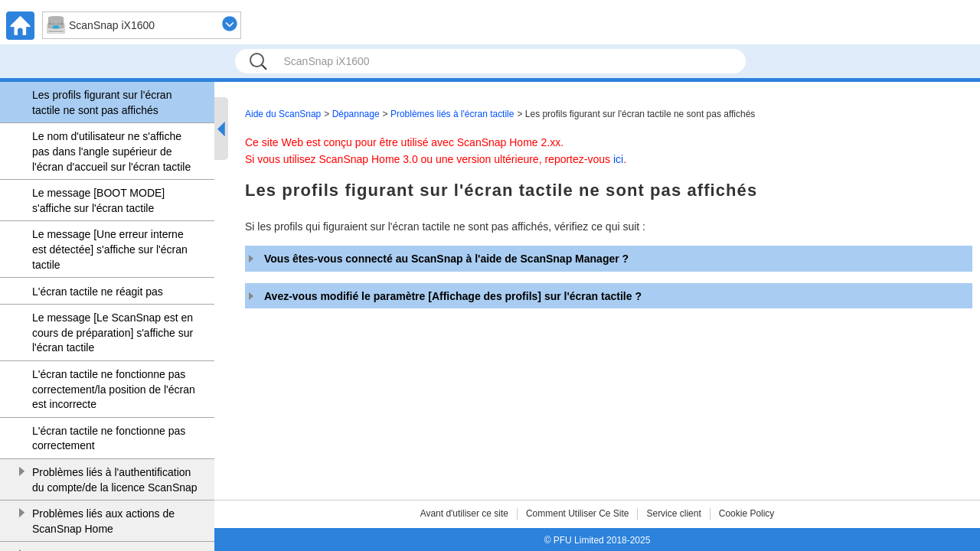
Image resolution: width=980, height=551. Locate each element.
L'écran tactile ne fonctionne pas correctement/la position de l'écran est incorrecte (114, 389)
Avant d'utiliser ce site (464, 514)
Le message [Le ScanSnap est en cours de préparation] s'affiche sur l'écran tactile (113, 333)
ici (618, 159)
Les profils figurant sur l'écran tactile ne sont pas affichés (102, 103)
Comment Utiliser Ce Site (578, 514)
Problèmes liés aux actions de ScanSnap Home (103, 521)
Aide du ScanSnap (283, 114)
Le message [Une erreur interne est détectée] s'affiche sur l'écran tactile (110, 249)
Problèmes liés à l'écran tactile (452, 114)
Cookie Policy (747, 514)
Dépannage (356, 114)
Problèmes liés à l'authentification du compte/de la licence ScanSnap (115, 480)
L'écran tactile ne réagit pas (98, 292)
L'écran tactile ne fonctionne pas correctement (109, 439)
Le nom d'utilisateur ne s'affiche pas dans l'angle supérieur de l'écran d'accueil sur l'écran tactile (111, 151)
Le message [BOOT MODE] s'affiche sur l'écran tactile (98, 201)
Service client (673, 514)
